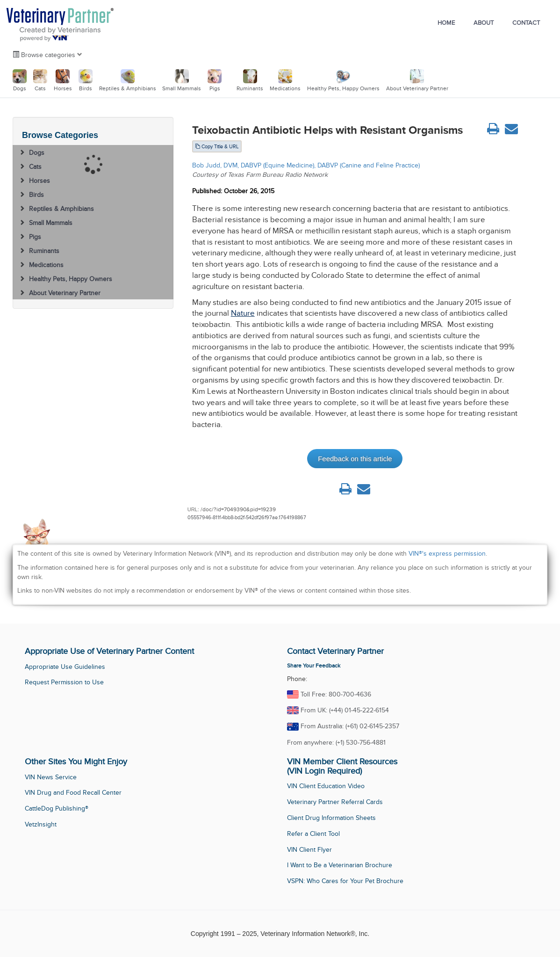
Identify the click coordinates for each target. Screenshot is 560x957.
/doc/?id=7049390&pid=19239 (238, 509)
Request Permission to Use (64, 682)
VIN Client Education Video (326, 786)
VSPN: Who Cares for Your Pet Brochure (345, 881)
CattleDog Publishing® (57, 808)
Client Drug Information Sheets (331, 818)
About (484, 23)
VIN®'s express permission (447, 554)
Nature (243, 313)
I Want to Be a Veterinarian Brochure (340, 865)
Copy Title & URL (217, 146)
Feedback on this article (355, 459)
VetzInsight (41, 824)
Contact (526, 23)
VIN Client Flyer (309, 850)
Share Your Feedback (314, 666)
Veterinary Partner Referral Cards (335, 802)
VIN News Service (51, 777)
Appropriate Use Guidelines (65, 667)
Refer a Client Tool (313, 834)
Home (446, 23)
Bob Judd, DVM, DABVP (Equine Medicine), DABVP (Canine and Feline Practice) (306, 165)
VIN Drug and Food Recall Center (73, 793)
